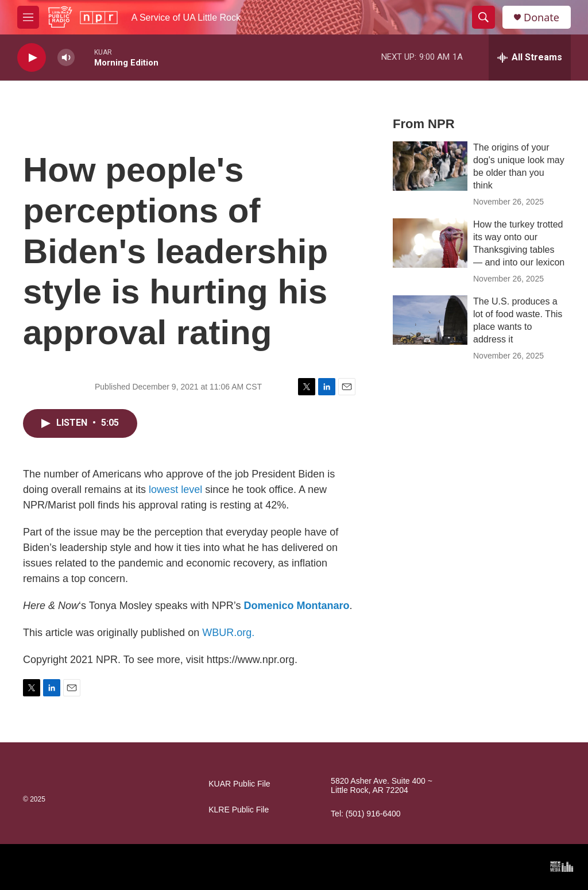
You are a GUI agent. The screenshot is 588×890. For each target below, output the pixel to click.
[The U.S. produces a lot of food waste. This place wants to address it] (430, 320)
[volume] (66, 58)
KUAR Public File (239, 784)
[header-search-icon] (483, 17)
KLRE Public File (239, 810)
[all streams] (530, 57)
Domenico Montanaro (296, 606)
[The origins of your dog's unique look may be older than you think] (430, 166)
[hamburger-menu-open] (28, 17)
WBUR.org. (228, 633)
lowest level (175, 490)
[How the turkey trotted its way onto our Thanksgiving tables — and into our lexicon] (430, 243)
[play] (32, 58)
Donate (541, 18)
